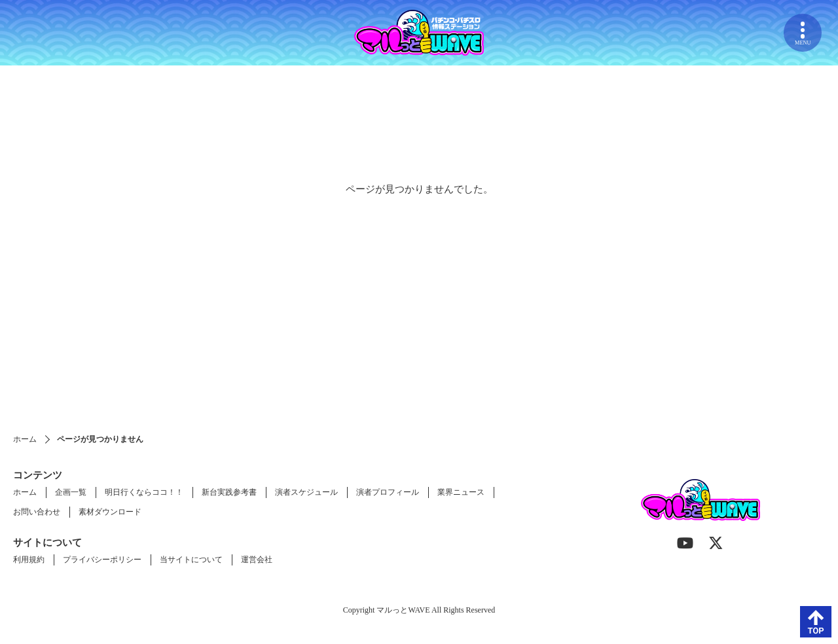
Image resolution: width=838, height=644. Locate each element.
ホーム (25, 439)
